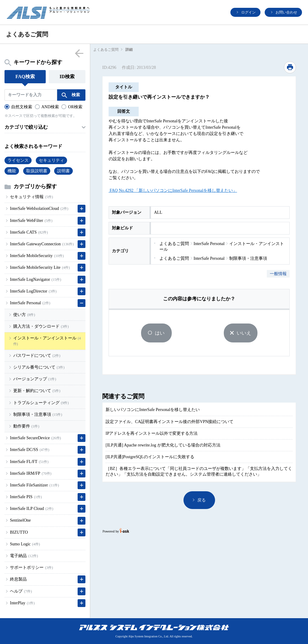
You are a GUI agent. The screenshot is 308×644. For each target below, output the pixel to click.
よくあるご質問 (106, 50)
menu (79, 53)
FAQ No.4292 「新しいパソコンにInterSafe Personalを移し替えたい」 (173, 190)
